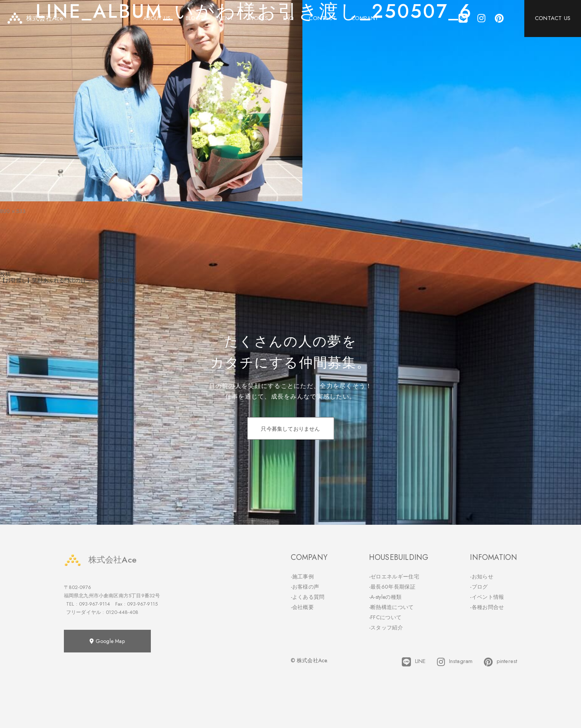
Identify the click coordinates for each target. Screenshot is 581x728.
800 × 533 (13, 211)
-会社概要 (302, 607)
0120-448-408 (122, 612)
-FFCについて (385, 617)
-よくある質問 (308, 597)
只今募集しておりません (290, 429)
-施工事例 (302, 577)
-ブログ (479, 587)
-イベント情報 (487, 597)
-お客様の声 (305, 587)
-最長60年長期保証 (392, 587)
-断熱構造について (391, 607)
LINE (414, 662)
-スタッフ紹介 (386, 628)
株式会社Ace (100, 560)
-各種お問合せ (487, 607)
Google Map (107, 641)
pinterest (500, 662)
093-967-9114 (95, 604)
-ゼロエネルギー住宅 (394, 577)
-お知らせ (482, 577)
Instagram (455, 662)
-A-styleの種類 (385, 597)
